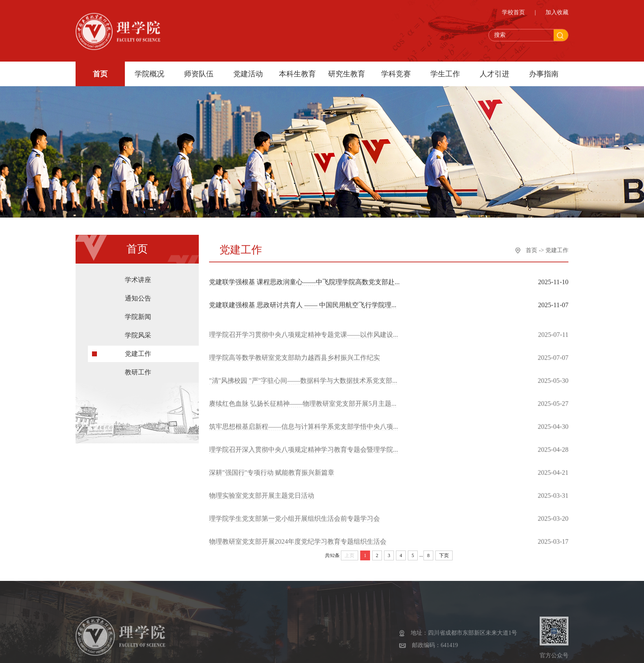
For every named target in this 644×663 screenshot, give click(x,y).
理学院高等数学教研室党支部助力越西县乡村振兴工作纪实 (294, 363)
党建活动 (248, 74)
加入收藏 (557, 14)
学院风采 (138, 341)
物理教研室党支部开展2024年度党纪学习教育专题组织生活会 (298, 547)
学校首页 (513, 14)
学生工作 (445, 74)
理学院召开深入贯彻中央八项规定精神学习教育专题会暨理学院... (304, 455)
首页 (100, 74)
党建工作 (138, 359)
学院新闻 (138, 322)
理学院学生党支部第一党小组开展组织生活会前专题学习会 (294, 524)
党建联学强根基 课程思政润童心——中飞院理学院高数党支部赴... (304, 283)
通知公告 (138, 304)
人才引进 (494, 74)
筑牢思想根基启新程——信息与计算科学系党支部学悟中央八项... (304, 432)
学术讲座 (138, 285)
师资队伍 (199, 74)
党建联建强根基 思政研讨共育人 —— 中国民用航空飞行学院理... (303, 306)
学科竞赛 (396, 74)
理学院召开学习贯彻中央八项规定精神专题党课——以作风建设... (304, 340)
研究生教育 (347, 74)
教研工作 (138, 377)
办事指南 (544, 74)
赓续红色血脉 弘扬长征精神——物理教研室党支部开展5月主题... (303, 409)
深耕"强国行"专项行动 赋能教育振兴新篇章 (272, 478)
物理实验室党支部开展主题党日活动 (262, 501)
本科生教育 (297, 74)
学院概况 (149, 74)
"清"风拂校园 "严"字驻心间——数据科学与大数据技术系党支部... (303, 386)
